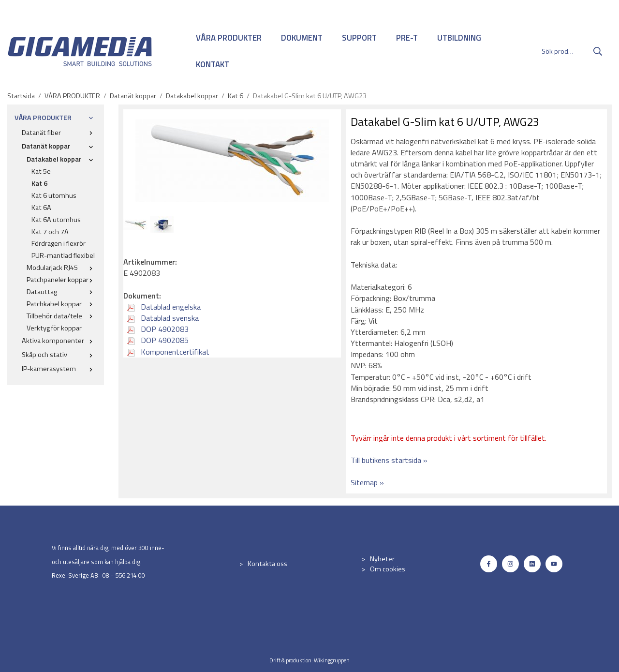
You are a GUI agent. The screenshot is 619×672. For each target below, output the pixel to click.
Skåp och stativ (59, 355)
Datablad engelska (164, 307)
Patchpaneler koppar (62, 280)
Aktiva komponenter (59, 341)
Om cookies (388, 569)
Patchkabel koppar (62, 304)
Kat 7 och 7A (50, 232)
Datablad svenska (163, 318)
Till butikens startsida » (389, 460)
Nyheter (382, 559)
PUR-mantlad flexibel (63, 255)
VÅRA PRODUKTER (229, 38)
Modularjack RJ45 (62, 268)
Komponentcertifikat (168, 352)
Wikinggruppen (332, 660)
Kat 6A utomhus (56, 220)
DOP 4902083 (158, 329)
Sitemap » (367, 482)
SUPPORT (359, 38)
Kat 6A (41, 208)
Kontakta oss (267, 564)
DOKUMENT (302, 38)
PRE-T (407, 38)
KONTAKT (213, 64)
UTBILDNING (459, 38)
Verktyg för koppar (54, 328)
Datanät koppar (59, 146)
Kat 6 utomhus (54, 195)
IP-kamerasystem (59, 369)
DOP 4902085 (158, 340)
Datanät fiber (59, 133)
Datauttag (62, 292)
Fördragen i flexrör (59, 243)
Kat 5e (41, 171)
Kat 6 (39, 183)
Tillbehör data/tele (62, 316)
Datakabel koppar (62, 159)
